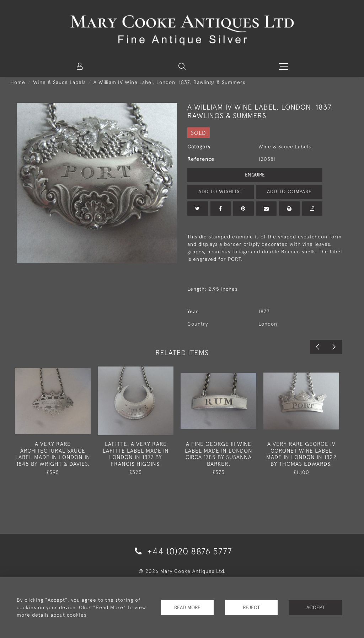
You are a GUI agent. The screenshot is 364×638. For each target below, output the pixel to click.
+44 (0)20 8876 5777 (182, 551)
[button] (182, 66)
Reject (251, 607)
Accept (315, 607)
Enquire (255, 175)
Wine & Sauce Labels (59, 82)
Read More (187, 607)
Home (18, 82)
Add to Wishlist (220, 191)
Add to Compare (289, 191)
